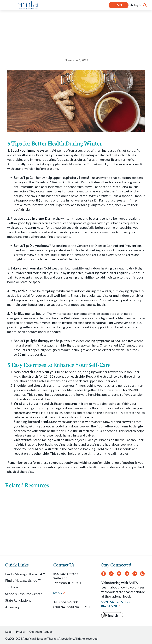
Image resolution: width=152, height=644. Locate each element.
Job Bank (12, 587)
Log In (138, 5)
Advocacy (12, 607)
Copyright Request (41, 632)
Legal (9, 632)
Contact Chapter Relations (116, 604)
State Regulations (18, 600)
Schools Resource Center (24, 594)
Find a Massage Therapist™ (25, 574)
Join (119, 5)
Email (58, 593)
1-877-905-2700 (66, 602)
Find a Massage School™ (23, 580)
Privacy (21, 632)
